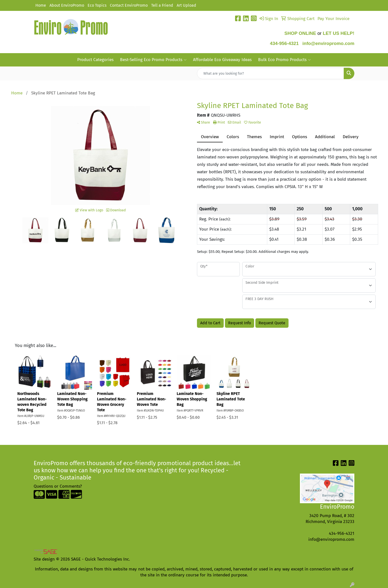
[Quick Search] (270, 73)
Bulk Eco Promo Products (284, 60)
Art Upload (186, 5)
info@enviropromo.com (331, 539)
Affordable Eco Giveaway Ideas (222, 60)
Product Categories (95, 60)
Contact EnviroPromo (129, 5)
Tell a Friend (162, 5)
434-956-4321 (284, 43)
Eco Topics (97, 5)
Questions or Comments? (58, 486)
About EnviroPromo (67, 5)
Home (41, 5)
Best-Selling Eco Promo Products (153, 60)
